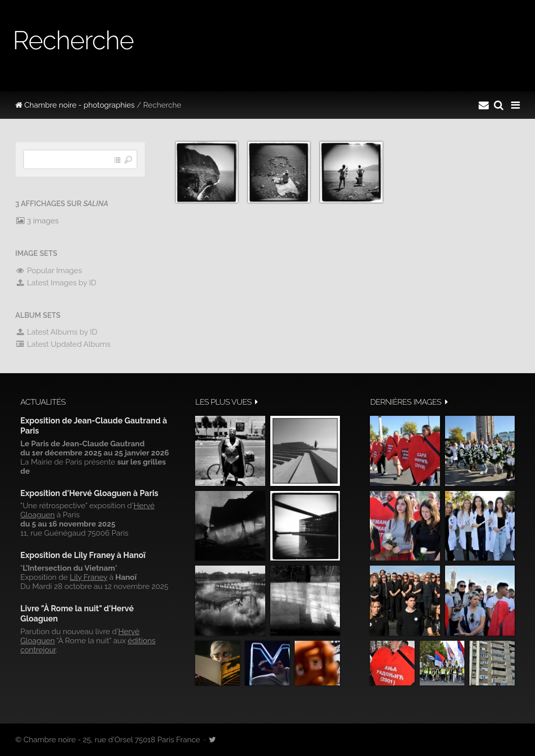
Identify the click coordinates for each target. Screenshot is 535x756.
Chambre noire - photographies (75, 105)
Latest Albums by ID (56, 332)
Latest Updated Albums (63, 344)
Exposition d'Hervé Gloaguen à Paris (89, 493)
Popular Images (49, 271)
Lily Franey (88, 577)
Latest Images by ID (56, 283)
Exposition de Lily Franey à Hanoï (83, 555)
